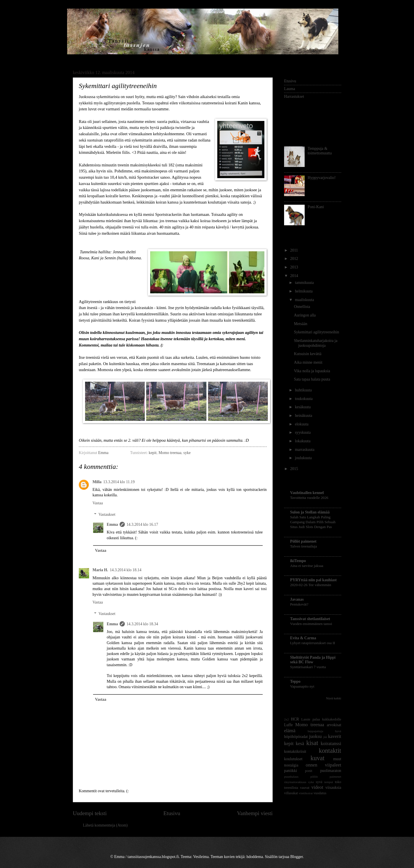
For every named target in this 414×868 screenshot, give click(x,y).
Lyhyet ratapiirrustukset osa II (313, 643)
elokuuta (302, 424)
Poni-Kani (316, 207)
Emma (104, 453)
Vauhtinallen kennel (307, 493)
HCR (295, 719)
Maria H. (100, 570)
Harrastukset (294, 96)
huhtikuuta (304, 390)
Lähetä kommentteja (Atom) (105, 825)
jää (325, 737)
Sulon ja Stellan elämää (310, 512)
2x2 (287, 719)
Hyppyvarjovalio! (322, 178)
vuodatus (320, 793)
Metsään (301, 324)
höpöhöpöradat (296, 737)
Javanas (297, 599)
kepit (153, 453)
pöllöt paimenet (326, 777)
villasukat (291, 793)
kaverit (335, 736)
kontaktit (330, 751)
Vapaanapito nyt (302, 686)
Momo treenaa (170, 453)
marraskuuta (305, 450)
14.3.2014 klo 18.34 (142, 624)
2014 (295, 276)
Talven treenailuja (304, 546)
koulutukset (293, 759)
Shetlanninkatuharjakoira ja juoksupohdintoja (315, 343)
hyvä (338, 731)
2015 (295, 469)
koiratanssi (331, 743)
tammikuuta (305, 283)
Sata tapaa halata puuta (312, 379)
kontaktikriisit (295, 751)
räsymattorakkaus (295, 782)
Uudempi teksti (90, 813)
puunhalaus (291, 777)
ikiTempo (298, 561)
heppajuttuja (315, 731)
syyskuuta (303, 432)
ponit (309, 771)
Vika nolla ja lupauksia (312, 371)
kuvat (317, 758)
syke (187, 453)
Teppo (295, 681)
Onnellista (302, 307)
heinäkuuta (304, 416)
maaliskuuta (305, 300)
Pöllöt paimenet (303, 541)
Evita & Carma (303, 638)
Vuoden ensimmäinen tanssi (311, 624)
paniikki (291, 771)
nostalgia (291, 765)
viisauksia (333, 788)
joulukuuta (304, 458)
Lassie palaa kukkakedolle (321, 719)
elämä (290, 731)
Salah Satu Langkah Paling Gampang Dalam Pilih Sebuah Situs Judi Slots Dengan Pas (313, 522)
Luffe (288, 725)
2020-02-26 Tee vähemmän (311, 585)
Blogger (297, 857)
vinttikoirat (306, 793)
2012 (295, 259)
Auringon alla (305, 315)
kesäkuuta (303, 407)
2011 (295, 250)
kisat (312, 743)
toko (338, 782)
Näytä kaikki (334, 698)
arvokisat (334, 725)
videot (317, 787)
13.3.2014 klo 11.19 (119, 482)
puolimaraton (331, 771)
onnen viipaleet (323, 765)
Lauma (290, 89)
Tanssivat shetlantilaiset (310, 619)
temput (329, 782)
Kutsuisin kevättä (308, 354)
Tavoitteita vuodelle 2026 (309, 498)
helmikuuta (304, 291)
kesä (300, 743)
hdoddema (255, 857)
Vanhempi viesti (255, 813)
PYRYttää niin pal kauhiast (313, 580)
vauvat (305, 788)
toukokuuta (304, 399)
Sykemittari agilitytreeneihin (316, 332)
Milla (97, 482)
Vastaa (98, 503)
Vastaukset (107, 514)
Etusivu (172, 813)
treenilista (291, 788)
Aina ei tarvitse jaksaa (307, 566)
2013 (295, 267)
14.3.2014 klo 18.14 (125, 570)
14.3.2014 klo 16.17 (142, 524)
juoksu (315, 736)
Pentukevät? (299, 604)
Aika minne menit (308, 362)
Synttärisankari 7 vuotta (308, 667)
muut (337, 759)
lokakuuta (303, 441)
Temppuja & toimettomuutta (320, 151)
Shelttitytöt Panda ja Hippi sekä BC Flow (313, 660)
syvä (319, 782)
